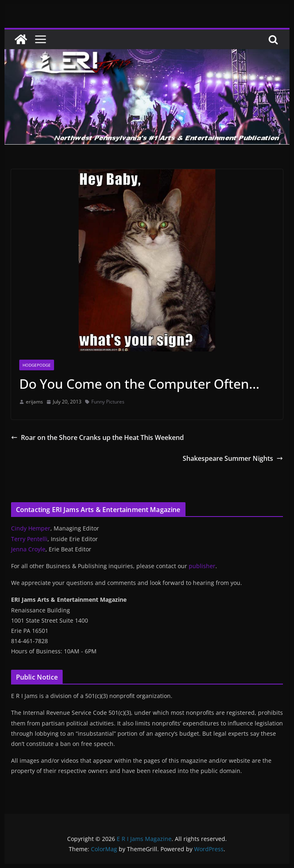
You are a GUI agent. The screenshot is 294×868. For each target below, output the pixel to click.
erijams (34, 402)
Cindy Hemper (31, 528)
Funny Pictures (108, 402)
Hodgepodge (37, 365)
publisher (202, 566)
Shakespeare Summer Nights (233, 458)
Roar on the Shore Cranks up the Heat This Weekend (97, 437)
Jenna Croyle (28, 549)
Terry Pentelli (29, 539)
